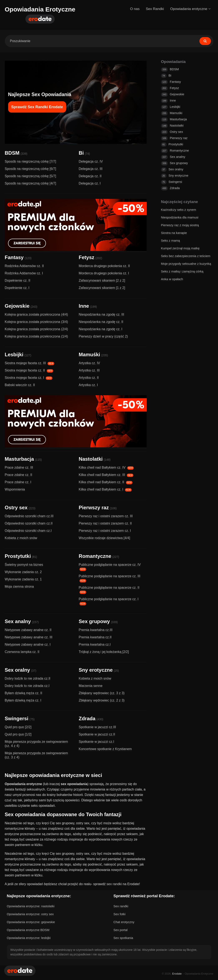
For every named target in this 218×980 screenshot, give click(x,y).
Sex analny (18, 621)
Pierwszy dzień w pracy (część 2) (103, 336)
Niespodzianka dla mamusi (180, 217)
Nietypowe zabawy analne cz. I (28, 644)
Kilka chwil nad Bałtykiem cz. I (101, 489)
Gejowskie (17, 306)
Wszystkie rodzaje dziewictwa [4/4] (104, 538)
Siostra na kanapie (174, 233)
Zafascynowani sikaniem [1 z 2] (102, 288)
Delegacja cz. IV (91, 161)
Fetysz (86, 257)
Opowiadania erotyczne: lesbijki (29, 938)
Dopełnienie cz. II (18, 280)
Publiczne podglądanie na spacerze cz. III (109, 576)
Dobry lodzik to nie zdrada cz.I (27, 686)
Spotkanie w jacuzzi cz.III (97, 727)
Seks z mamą (171, 240)
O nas (135, 9)
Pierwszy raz (94, 508)
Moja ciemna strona (19, 587)
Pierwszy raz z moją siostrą (180, 225)
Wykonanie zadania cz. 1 (23, 579)
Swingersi (17, 718)
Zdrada (87, 718)
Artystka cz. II (89, 378)
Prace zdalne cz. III (19, 467)
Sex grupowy (94, 621)
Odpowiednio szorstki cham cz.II (29, 523)
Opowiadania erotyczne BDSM (28, 930)
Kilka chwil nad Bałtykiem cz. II (101, 482)
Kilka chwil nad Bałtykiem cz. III (102, 475)
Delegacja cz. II (90, 176)
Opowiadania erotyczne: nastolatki (31, 906)
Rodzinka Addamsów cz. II (24, 266)
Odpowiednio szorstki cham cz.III (29, 516)
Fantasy (14, 257)
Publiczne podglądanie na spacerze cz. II (109, 588)
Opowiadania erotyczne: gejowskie (31, 922)
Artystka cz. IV (89, 363)
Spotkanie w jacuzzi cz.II (97, 734)
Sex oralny (17, 670)
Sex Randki (155, 9)
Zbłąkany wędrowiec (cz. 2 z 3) (102, 700)
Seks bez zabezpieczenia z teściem (186, 256)
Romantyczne (95, 556)
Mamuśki (89, 354)
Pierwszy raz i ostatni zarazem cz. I (105, 531)
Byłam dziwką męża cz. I (23, 700)
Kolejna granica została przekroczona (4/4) (36, 314)
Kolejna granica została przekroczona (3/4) (36, 322)
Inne (84, 306)
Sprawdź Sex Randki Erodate (37, 107)
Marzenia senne (91, 686)
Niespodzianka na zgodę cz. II (101, 322)
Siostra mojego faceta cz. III (25, 363)
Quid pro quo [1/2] (18, 734)
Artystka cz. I (88, 385)
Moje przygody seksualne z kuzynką (186, 264)
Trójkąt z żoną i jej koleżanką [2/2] (104, 652)
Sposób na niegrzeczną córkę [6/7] (30, 169)
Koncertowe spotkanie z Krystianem (105, 749)
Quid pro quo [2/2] (18, 727)
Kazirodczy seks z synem (179, 210)
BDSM (12, 153)
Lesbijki (14, 354)
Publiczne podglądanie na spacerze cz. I (108, 599)
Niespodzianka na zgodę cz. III (101, 314)
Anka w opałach (172, 279)
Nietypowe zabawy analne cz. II (28, 630)
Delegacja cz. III (91, 169)
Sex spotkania (123, 938)
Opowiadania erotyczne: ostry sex (30, 914)
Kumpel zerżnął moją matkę (180, 248)
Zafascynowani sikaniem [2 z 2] (102, 280)
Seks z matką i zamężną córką (182, 271)
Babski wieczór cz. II (20, 385)
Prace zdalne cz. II (19, 475)
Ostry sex (16, 508)
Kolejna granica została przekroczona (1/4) (36, 336)
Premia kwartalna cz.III (96, 630)
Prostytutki (18, 556)
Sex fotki (120, 914)
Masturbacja (19, 459)
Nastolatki (91, 459)
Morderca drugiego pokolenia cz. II (104, 266)
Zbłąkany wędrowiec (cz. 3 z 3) (102, 693)
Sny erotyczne (96, 670)
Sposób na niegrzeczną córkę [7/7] (30, 161)
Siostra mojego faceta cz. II (25, 370)
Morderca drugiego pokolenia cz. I (104, 273)
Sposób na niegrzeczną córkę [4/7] (30, 183)
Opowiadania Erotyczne (40, 9)
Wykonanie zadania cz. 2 (23, 572)
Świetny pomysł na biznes (24, 565)
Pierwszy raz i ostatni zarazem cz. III (106, 516)
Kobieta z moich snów (21, 538)
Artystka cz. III (89, 370)
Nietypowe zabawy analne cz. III (29, 637)
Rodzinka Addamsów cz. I (24, 273)
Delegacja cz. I (90, 183)
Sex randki (121, 906)
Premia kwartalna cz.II (95, 637)
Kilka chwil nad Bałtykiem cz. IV (102, 467)
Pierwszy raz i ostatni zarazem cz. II (105, 523)
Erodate (177, 974)
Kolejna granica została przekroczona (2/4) (36, 329)
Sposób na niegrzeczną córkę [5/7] (30, 176)
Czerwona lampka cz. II (22, 652)
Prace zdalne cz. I (18, 482)
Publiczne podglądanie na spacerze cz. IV (110, 565)
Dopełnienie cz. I (17, 288)
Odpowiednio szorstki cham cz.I (28, 531)
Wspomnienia (15, 489)
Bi (81, 153)
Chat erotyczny (124, 922)
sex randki (114, 884)
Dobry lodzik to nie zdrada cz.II (28, 678)
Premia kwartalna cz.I (95, 644)
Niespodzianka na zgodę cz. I (100, 329)
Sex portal (121, 930)
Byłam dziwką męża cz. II (24, 693)
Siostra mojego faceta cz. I (25, 378)
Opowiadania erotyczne (190, 9)
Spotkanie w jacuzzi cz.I (96, 742)
